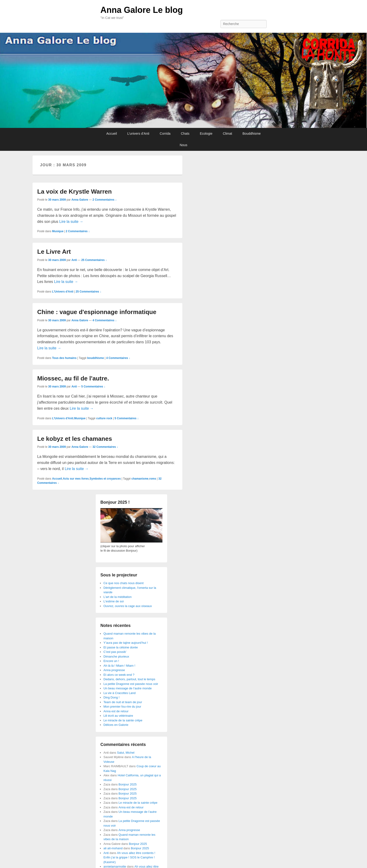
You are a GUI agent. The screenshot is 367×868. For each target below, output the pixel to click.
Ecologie (206, 134)
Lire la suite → (71, 222)
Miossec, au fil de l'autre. (73, 378)
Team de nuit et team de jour (123, 702)
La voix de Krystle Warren (74, 192)
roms (153, 479)
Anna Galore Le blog (142, 10)
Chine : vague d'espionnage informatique (97, 312)
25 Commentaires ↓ (94, 260)
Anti (74, 260)
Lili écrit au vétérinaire (118, 716)
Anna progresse (114, 670)
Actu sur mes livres (76, 479)
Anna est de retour (116, 711)
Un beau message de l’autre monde (128, 688)
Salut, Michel (126, 753)
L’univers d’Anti (138, 134)
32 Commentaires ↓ (105, 447)
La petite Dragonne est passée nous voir (131, 684)
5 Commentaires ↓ (93, 387)
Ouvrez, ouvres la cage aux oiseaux (128, 606)
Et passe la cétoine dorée (121, 647)
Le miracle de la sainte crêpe (123, 720)
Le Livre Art (54, 252)
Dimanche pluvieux (116, 656)
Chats (185, 134)
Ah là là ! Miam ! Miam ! (119, 666)
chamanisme (140, 479)
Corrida (165, 134)
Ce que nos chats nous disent (123, 583)
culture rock (104, 418)
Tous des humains (64, 358)
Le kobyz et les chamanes (75, 439)
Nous (184, 145)
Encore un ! (111, 661)
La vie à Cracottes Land (119, 693)
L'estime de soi (114, 601)
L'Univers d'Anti (63, 292)
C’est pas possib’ (115, 652)
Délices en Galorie (116, 725)
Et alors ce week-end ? (119, 675)
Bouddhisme (252, 134)
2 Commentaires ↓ (105, 200)
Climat (228, 134)
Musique (58, 231)
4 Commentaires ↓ (105, 320)
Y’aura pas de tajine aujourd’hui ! (126, 643)
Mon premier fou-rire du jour (122, 707)
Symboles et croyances (105, 479)
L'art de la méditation (117, 597)
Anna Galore (80, 200)
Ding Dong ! (112, 697)
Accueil (112, 134)
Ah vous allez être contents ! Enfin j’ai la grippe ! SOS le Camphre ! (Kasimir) (129, 857)
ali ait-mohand (113, 848)
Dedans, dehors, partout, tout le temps (129, 679)
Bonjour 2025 (127, 784)
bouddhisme (95, 358)
